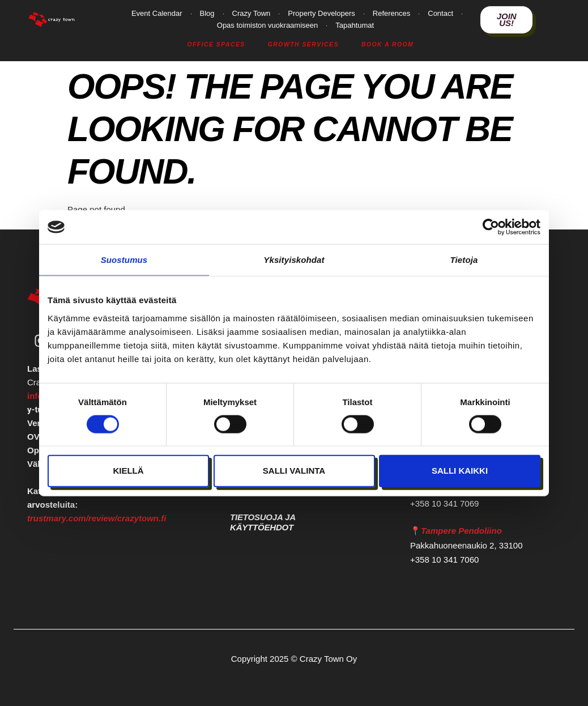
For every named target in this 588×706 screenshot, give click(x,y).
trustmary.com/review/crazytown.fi (97, 519)
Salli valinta (294, 471)
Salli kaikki (460, 471)
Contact (440, 13)
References (391, 13)
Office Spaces (216, 44)
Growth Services (303, 44)
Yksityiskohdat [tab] (294, 260)
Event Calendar (157, 13)
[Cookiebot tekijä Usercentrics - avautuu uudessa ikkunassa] (491, 227)
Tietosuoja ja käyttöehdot (263, 522)
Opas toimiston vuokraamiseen (267, 25)
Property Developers (321, 13)
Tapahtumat (355, 25)
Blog (207, 13)
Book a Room (387, 44)
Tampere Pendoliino (461, 531)
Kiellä (128, 471)
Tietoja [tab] (464, 260)
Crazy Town (252, 13)
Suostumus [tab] (124, 260)
